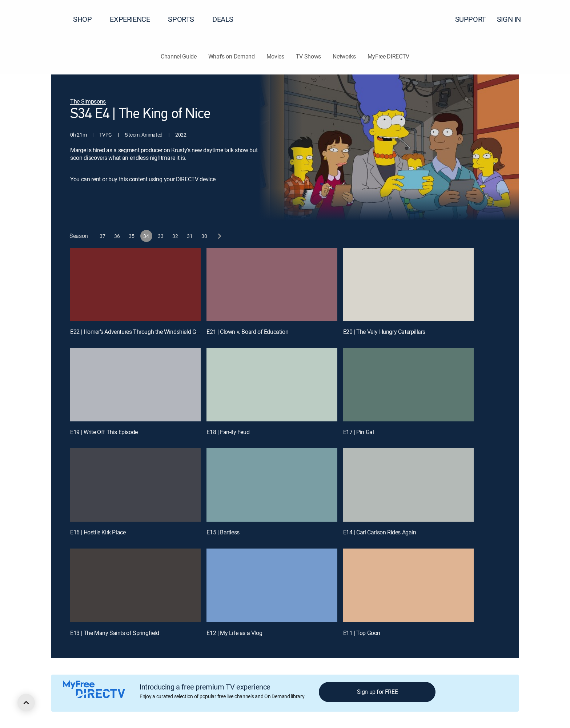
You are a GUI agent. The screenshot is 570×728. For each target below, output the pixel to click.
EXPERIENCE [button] (134, 19)
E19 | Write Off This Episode (104, 432)
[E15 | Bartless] (272, 485)
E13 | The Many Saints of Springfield (115, 633)
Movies (275, 56)
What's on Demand (232, 56)
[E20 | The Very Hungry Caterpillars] (408, 284)
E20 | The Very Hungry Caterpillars (384, 332)
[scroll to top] (26, 703)
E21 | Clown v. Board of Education (247, 332)
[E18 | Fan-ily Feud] (272, 385)
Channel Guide (179, 56)
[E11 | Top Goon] (408, 585)
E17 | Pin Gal (359, 432)
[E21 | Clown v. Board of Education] (272, 284)
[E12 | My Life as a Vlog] (272, 585)
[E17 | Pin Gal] (408, 385)
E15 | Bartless (223, 532)
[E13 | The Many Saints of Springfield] (135, 585)
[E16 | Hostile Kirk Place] (135, 485)
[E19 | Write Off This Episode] (135, 385)
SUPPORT (471, 19)
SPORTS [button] (185, 19)
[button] (551, 19)
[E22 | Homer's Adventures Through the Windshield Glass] (135, 284)
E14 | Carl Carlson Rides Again (380, 532)
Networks (344, 56)
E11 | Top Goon (362, 633)
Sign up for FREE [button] (378, 692)
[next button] (219, 236)
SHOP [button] (87, 19)
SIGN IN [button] (513, 19)
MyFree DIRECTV (389, 56)
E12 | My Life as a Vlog (234, 633)
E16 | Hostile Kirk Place (98, 532)
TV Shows (308, 56)
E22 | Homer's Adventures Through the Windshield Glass (138, 332)
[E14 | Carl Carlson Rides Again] (408, 485)
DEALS (223, 19)
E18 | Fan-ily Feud (228, 432)
